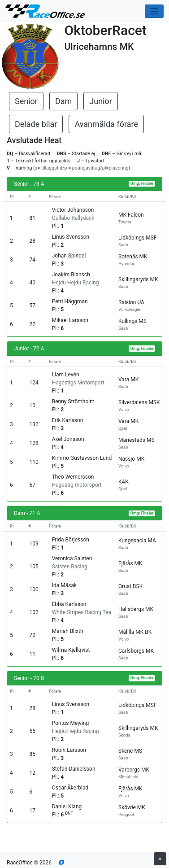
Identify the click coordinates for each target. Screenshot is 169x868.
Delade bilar (36, 124)
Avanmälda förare (106, 124)
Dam (63, 101)
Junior (101, 101)
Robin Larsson (69, 750)
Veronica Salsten (72, 558)
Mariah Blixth (68, 631)
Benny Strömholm (73, 401)
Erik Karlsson (68, 420)
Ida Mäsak (64, 585)
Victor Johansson (73, 210)
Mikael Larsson (70, 320)
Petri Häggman (70, 301)
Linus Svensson (71, 237)
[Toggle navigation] (154, 11)
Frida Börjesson (71, 540)
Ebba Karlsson (69, 604)
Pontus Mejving (70, 723)
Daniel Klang (67, 807)
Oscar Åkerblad (70, 788)
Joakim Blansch (71, 275)
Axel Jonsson (68, 439)
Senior (26, 101)
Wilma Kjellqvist (71, 650)
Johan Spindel (69, 256)
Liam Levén (66, 375)
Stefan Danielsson (74, 769)
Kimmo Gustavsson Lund (82, 458)
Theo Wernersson (73, 477)
